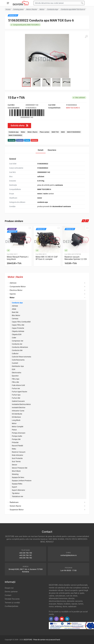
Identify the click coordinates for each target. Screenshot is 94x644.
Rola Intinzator (18, 455)
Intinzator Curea (18, 411)
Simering (15, 474)
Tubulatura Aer (18, 496)
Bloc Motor (16, 315)
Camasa (15, 319)
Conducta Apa (17, 303)
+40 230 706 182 (26, 558)
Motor (14, 423)
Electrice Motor (16, 290)
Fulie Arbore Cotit (18, 385)
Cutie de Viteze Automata (21, 357)
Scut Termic (16, 462)
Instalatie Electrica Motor (21, 404)
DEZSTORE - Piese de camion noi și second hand (42, 640)
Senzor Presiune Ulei (20, 468)
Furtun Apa (16, 395)
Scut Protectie (17, 458)
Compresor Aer (18, 341)
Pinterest (34, 140)
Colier (14, 338)
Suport (14, 487)
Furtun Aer (16, 388)
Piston (14, 430)
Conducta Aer (17, 344)
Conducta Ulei (17, 350)
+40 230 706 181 (26, 555)
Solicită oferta (19, 126)
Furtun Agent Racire (19, 392)
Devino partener (11, 592)
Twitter (27, 140)
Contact (8, 595)
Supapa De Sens (18, 477)
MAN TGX (55, 132)
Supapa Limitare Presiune (22, 481)
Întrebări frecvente (12, 599)
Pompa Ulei (16, 439)
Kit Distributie (17, 414)
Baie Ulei (15, 312)
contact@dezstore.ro (69, 555)
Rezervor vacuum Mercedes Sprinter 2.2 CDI (76, 258)
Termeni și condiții (12, 603)
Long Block (16, 420)
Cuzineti (15, 363)
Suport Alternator (18, 490)
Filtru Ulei (15, 382)
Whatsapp (12, 140)
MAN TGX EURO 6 (73, 108)
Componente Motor (18, 287)
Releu (14, 449)
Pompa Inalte (17, 436)
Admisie (13, 283)
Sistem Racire (15, 506)
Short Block (16, 471)
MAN (63, 132)
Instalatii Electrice (19, 408)
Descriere (52, 150)
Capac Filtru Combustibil (21, 322)
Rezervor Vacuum (19, 452)
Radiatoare (14, 502)
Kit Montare (16, 417)
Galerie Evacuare (18, 401)
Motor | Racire (15, 277)
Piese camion (44, 132)
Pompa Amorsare (19, 433)
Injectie (13, 294)
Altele (14, 309)
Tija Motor (16, 493)
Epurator (15, 376)
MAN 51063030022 (74, 132)
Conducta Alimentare (20, 347)
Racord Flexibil (17, 446)
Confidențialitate (12, 606)
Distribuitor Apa (18, 366)
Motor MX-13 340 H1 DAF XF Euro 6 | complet (47, 258)
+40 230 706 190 (26, 553)
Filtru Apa (16, 379)
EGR (14, 369)
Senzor (15, 465)
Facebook (20, 140)
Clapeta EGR (17, 334)
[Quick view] (30, 228)
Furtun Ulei (16, 398)
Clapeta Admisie (18, 331)
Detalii (41, 150)
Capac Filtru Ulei (18, 325)
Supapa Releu (17, 484)
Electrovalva (17, 373)
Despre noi (9, 588)
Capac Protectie (18, 328)
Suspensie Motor (17, 510)
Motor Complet (18, 427)
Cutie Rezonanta (18, 360)
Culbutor (15, 354)
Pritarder (15, 442)
